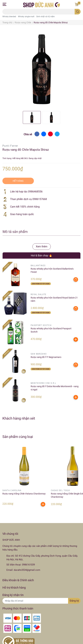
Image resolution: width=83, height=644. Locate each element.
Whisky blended (9, 17)
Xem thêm (42, 246)
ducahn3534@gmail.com (27, 570)
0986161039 (28, 565)
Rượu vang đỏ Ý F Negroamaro (46, 357)
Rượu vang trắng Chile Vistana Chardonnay (24, 494)
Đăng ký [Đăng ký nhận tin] (74, 601)
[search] (78, 12)
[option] (32, 117)
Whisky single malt (26, 17)
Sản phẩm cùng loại (18, 437)
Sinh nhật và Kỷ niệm (46, 17)
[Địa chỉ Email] (41, 601)
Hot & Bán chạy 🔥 (41, 255)
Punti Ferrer (10, 146)
